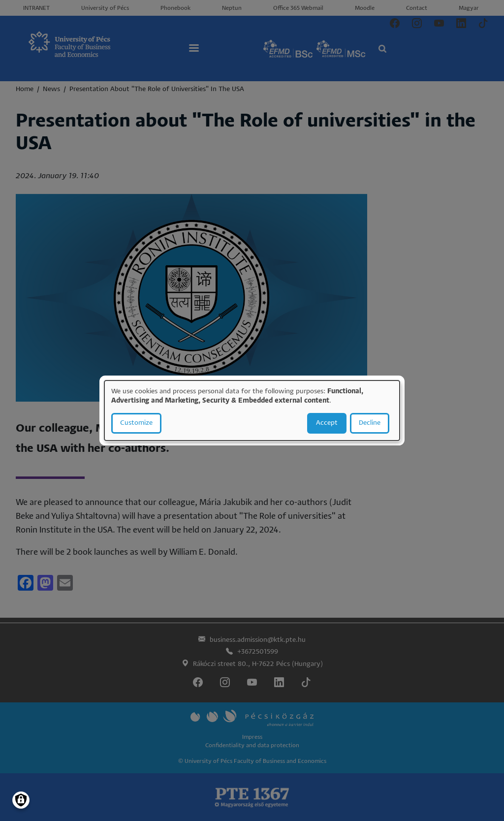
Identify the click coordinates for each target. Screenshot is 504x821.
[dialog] (252, 410)
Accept (327, 423)
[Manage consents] (21, 800)
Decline (370, 423)
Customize (136, 423)
